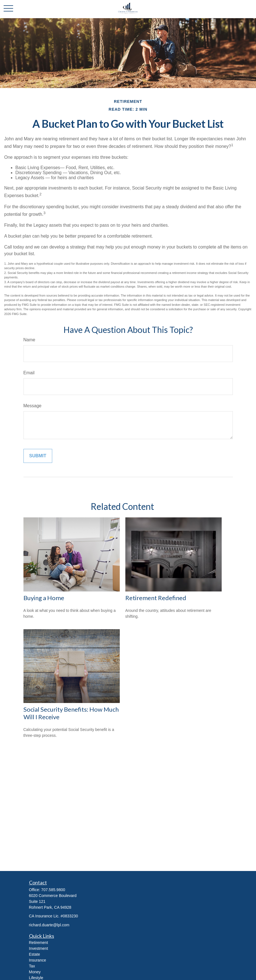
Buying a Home (44, 598)
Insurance (38, 960)
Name (29, 340)
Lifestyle (36, 978)
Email (29, 373)
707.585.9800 (53, 890)
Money (35, 972)
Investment (39, 948)
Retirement (39, 943)
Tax (32, 966)
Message (33, 406)
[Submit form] (38, 456)
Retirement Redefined (156, 598)
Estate (35, 954)
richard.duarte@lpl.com (49, 925)
